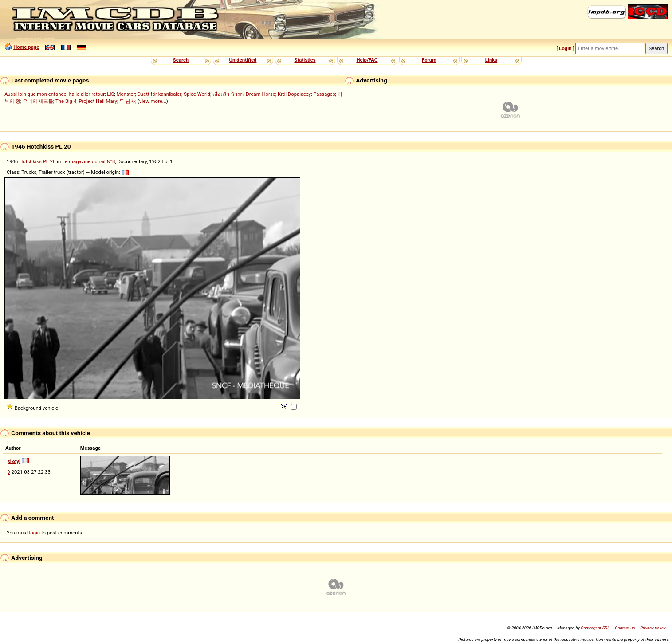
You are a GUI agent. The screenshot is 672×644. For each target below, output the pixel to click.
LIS (110, 94)
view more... (153, 101)
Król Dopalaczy (294, 94)
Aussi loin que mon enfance (35, 94)
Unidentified (243, 60)
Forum (429, 60)
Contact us (625, 628)
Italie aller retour (87, 94)
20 (53, 161)
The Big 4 (66, 101)
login (35, 533)
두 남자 (127, 101)
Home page (26, 47)
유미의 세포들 (38, 101)
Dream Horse (260, 94)
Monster (126, 94)
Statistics (305, 60)
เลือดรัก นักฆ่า (228, 94)
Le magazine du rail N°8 (88, 161)
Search (181, 60)
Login (565, 48)
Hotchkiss (30, 161)
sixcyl (14, 461)
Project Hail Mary (98, 101)
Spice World (197, 94)
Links (491, 60)
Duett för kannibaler (159, 94)
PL (46, 161)
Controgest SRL (595, 628)
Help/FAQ (367, 60)
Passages (324, 94)
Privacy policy (653, 628)
